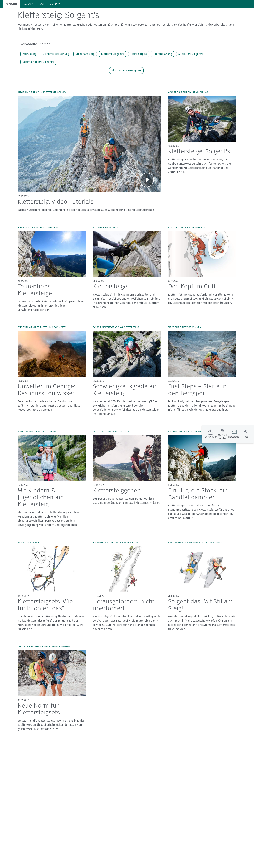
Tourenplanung (163, 67)
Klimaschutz (91, 14)
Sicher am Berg (85, 67)
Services (232, 14)
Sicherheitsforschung (56, 67)
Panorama (214, 14)
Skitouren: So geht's (191, 67)
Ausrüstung (29, 67)
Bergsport (42, 14)
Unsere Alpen (113, 14)
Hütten (74, 14)
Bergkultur (133, 14)
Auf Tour (59, 14)
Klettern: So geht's (113, 67)
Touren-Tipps (139, 67)
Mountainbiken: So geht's (38, 75)
